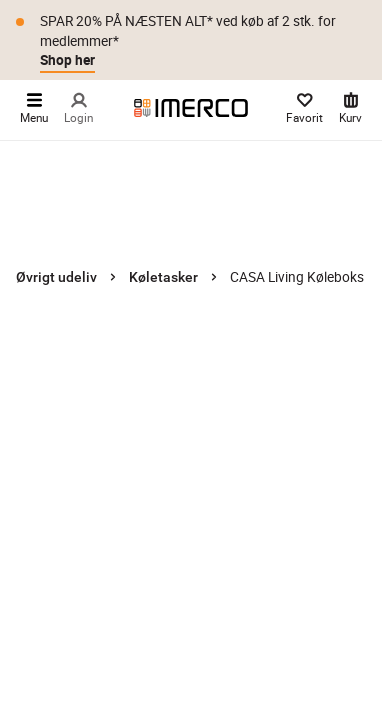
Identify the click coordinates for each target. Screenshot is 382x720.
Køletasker (163, 277)
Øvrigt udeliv (56, 277)
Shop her (67, 60)
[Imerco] (191, 108)
